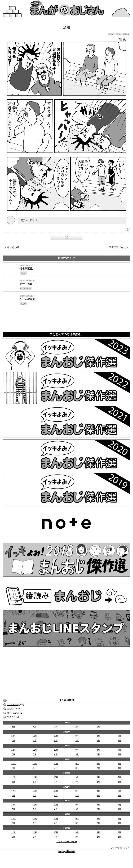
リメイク (11, 717)
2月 (77, 727)
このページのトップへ (120, 848)
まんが (10, 709)
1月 (98, 727)
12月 (13, 736)
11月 (35, 736)
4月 (35, 727)
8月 (98, 736)
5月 (14, 727)
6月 (14, 741)
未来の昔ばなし (117, 247)
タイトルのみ (13, 713)
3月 (56, 727)
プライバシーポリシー (67, 842)
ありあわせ (13, 247)
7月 (119, 736)
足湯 (66, 27)
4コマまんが (13, 705)
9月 (77, 736)
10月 (56, 736)
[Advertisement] (66, 319)
